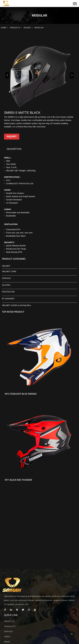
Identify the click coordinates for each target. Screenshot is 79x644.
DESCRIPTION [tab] (14, 149)
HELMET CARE (9, 271)
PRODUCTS (15, 28)
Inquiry (12, 136)
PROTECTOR (8, 292)
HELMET (27, 28)
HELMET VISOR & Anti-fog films (16, 305)
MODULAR (39, 28)
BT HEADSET (8, 299)
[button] (7, 75)
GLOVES (6, 285)
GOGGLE (6, 278)
